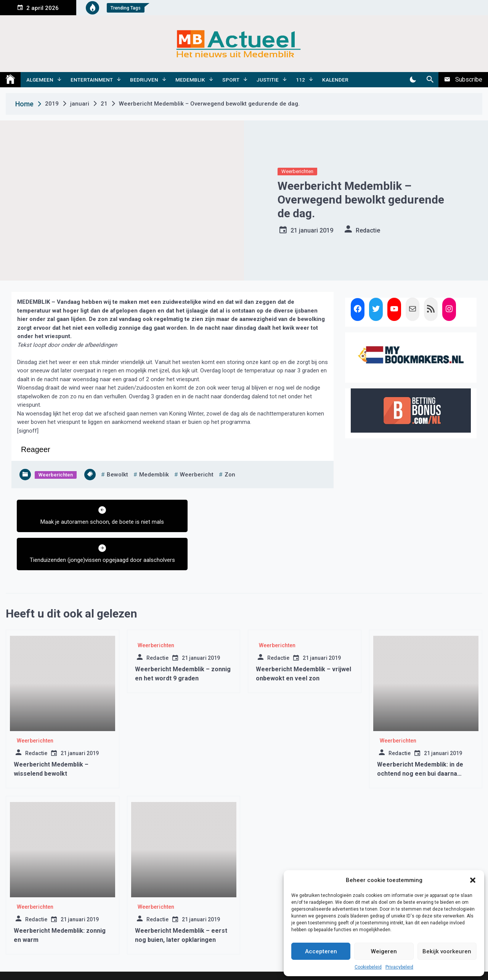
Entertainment (92, 80)
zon (230, 475)
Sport (231, 80)
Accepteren (321, 951)
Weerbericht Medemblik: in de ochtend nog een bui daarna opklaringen (420, 744)
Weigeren (384, 951)
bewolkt (117, 475)
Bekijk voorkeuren (447, 951)
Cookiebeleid (368, 967)
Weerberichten (297, 171)
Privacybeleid (399, 967)
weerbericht (197, 475)
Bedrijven (144, 80)
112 (300, 80)
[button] (473, 880)
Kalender (335, 80)
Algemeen (40, 80)
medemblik (154, 475)
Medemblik (190, 80)
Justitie (268, 80)
